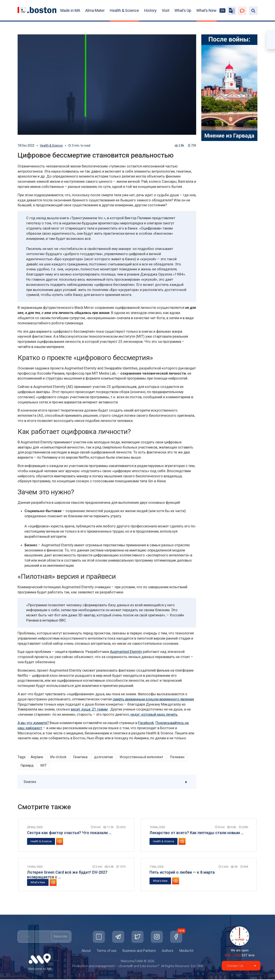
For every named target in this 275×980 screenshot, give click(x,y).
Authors (168, 951)
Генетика (82, 757)
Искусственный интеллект (144, 757)
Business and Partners (139, 951)
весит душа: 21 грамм (89, 709)
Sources (107, 782)
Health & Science (124, 10)
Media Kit (186, 951)
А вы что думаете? (33, 723)
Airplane (37, 757)
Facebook (146, 723)
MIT (44, 766)
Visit (166, 10)
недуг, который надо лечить (154, 714)
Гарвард (27, 766)
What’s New (206, 10)
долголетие (106, 757)
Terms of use (107, 951)
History (150, 10)
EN (222, 11)
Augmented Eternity (126, 652)
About (86, 951)
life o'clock (59, 757)
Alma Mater (95, 10)
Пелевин (180, 757)
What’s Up (183, 10)
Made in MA (70, 10)
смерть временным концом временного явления (153, 699)
